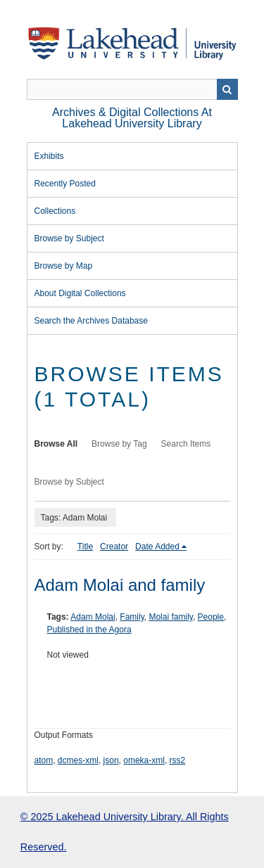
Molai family (170, 617)
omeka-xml (144, 760)
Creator (114, 547)
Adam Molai (93, 617)
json (111, 760)
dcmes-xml (78, 760)
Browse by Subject (69, 238)
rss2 (178, 760)
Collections (55, 211)
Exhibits (49, 156)
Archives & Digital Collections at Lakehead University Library (132, 118)
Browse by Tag (119, 444)
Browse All (56, 444)
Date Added (157, 547)
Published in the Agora (89, 630)
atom (44, 760)
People (211, 617)
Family (132, 617)
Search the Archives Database (91, 321)
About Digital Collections (80, 293)
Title (85, 547)
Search (227, 89)
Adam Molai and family (120, 585)
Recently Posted (65, 184)
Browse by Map (64, 266)
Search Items (186, 444)
